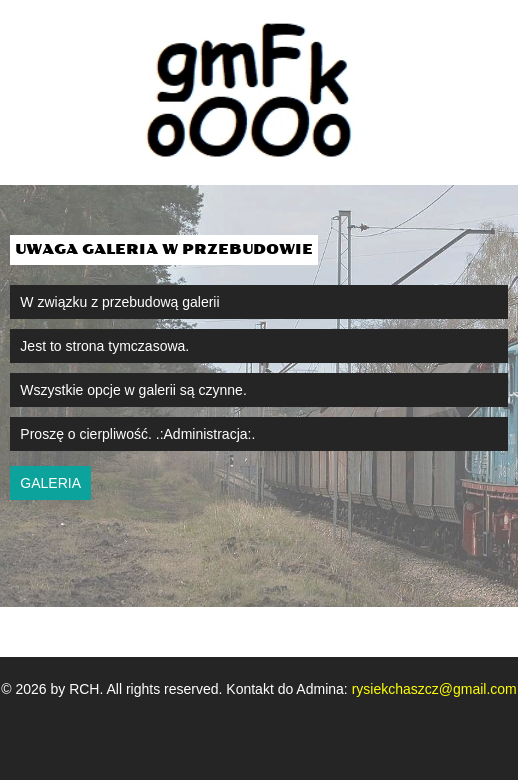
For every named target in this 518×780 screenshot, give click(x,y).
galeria (50, 483)
